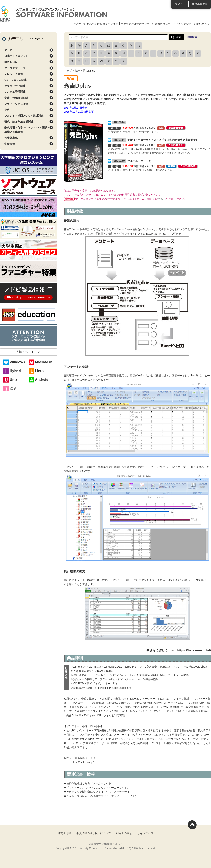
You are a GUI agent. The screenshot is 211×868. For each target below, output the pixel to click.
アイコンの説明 (182, 24)
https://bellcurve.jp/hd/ (194, 650)
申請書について (161, 24)
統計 (77, 71)
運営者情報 (64, 833)
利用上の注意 (124, 833)
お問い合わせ (202, 24)
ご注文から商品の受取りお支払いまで (96, 24)
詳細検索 (192, 37)
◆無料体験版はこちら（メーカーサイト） (89, 783)
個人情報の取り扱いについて (94, 833)
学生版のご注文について (135, 24)
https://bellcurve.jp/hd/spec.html (113, 688)
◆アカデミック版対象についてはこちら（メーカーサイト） (99, 792)
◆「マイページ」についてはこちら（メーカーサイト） (97, 788)
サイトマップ (145, 833)
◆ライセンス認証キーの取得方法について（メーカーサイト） (101, 796)
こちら (162, 199)
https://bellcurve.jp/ (83, 762)
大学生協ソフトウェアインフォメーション (54, 14)
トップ (68, 71)
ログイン (180, 4)
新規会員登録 (200, 4)
